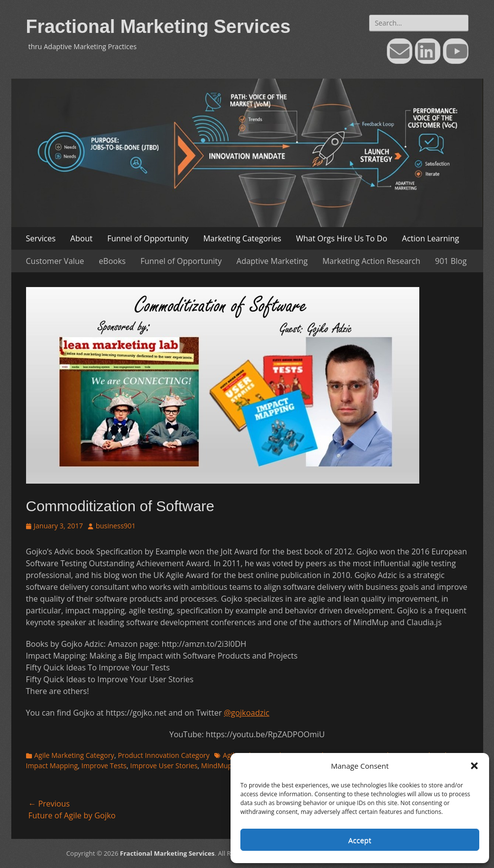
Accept (360, 840)
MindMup (217, 766)
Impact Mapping (52, 766)
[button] (474, 766)
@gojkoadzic (247, 713)
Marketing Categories (242, 238)
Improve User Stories (164, 766)
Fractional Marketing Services (159, 27)
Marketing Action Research (371, 261)
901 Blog (451, 261)
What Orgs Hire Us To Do (342, 238)
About (81, 238)
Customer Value (55, 261)
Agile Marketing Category (74, 755)
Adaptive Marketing (272, 261)
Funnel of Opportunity (148, 238)
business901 (116, 526)
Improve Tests (104, 766)
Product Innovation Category (164, 755)
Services (41, 238)
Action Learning (431, 238)
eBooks (112, 261)
